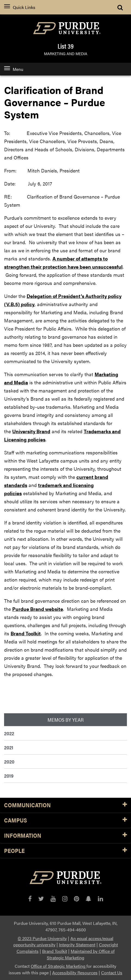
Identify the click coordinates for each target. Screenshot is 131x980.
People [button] (65, 851)
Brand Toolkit (26, 633)
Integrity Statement (77, 945)
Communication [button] (65, 805)
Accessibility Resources (75, 973)
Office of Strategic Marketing (59, 966)
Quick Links (20, 7)
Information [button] (65, 836)
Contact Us (112, 973)
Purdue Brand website (38, 609)
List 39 (66, 46)
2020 (9, 761)
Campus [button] (65, 820)
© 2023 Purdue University (42, 938)
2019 (9, 776)
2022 (9, 733)
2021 (9, 747)
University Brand (31, 431)
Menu (14, 69)
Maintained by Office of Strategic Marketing (81, 954)
